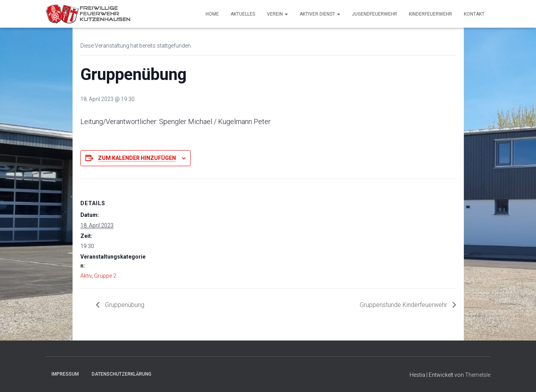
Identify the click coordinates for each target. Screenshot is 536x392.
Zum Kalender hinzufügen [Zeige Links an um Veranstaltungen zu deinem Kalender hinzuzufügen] (137, 158)
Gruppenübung (124, 305)
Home (212, 14)
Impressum (65, 374)
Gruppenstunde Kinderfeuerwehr (404, 305)
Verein (277, 14)
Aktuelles (243, 14)
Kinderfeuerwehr (430, 14)
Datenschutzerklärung (122, 374)
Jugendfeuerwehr (374, 14)
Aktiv (86, 276)
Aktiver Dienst (320, 14)
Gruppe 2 (105, 276)
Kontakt (474, 14)
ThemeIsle (478, 375)
